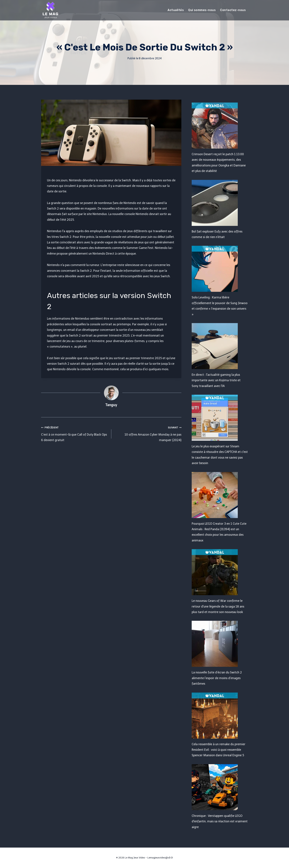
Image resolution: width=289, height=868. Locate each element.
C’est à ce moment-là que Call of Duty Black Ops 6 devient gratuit (75, 433)
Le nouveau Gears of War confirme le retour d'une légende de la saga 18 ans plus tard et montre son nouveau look (218, 606)
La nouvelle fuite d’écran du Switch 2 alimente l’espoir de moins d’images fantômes (217, 678)
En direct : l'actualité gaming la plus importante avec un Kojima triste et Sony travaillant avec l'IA (216, 380)
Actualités (176, 10)
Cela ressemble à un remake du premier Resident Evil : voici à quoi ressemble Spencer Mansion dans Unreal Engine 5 (219, 750)
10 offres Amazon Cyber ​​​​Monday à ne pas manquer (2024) (148, 433)
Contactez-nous (233, 10)
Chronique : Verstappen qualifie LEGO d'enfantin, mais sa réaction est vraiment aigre (220, 821)
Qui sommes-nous (202, 10)
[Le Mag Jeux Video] (50, 10)
